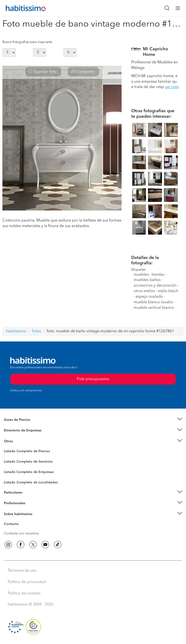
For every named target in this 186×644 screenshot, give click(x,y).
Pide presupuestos (93, 379)
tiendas (158, 275)
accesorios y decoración (155, 286)
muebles (141, 275)
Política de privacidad (27, 582)
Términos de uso (22, 571)
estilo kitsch (168, 291)
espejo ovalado (149, 297)
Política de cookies (24, 593)
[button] (93, 420)
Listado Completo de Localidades (31, 482)
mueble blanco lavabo (153, 302)
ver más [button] (172, 87)
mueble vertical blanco (154, 308)
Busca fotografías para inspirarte (27, 42)
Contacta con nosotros (21, 533)
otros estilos (144, 291)
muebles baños (148, 280)
